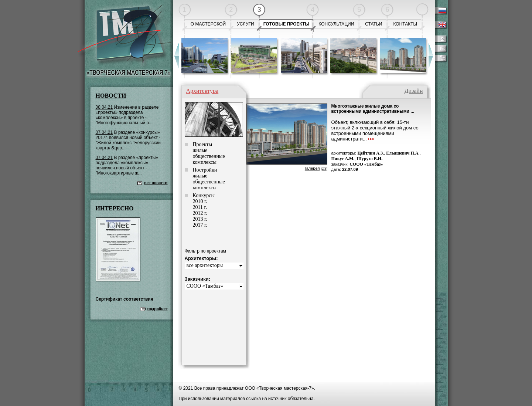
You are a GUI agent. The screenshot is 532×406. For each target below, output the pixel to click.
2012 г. (200, 213)
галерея (312, 168)
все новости (156, 183)
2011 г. (200, 207)
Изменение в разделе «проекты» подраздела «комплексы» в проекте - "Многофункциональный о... (127, 115)
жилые (200, 150)
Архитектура (202, 91)
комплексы (205, 162)
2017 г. (200, 225)
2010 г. (200, 201)
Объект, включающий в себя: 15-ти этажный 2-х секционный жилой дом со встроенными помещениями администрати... (375, 131)
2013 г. (200, 219)
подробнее (158, 309)
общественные (209, 156)
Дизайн (413, 91)
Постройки (205, 170)
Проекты (203, 144)
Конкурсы (204, 195)
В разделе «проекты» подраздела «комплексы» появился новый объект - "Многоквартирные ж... (127, 165)
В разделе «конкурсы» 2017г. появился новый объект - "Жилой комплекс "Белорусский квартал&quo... (128, 140)
